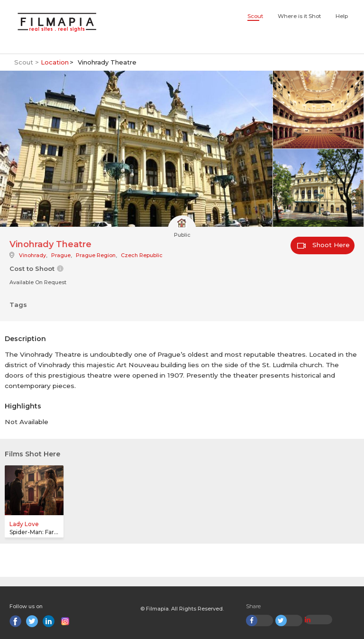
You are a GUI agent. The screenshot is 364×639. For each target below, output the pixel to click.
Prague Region (96, 255)
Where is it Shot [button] (299, 16)
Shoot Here (323, 245)
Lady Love (24, 524)
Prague (61, 255)
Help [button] (342, 16)
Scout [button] (255, 16)
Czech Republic (142, 255)
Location (55, 62)
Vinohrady (32, 255)
